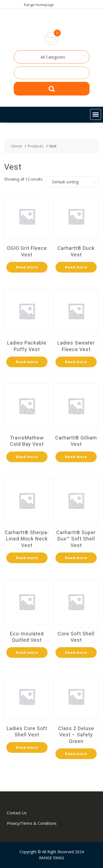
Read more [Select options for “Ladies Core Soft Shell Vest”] (27, 747)
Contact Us (17, 813)
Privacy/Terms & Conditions (32, 823)
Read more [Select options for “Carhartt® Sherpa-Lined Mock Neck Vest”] (27, 558)
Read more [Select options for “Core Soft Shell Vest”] (76, 652)
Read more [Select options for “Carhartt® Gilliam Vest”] (76, 457)
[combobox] (52, 57)
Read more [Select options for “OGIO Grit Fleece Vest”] (27, 267)
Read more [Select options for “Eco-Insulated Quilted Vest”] (27, 652)
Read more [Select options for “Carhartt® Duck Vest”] (76, 267)
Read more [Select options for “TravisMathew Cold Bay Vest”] (27, 457)
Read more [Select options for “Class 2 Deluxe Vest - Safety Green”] (76, 754)
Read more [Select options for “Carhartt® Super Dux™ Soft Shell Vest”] (76, 558)
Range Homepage (39, 5)
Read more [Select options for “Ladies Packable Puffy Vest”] (27, 362)
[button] (96, 114)
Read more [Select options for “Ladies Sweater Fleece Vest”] (76, 362)
